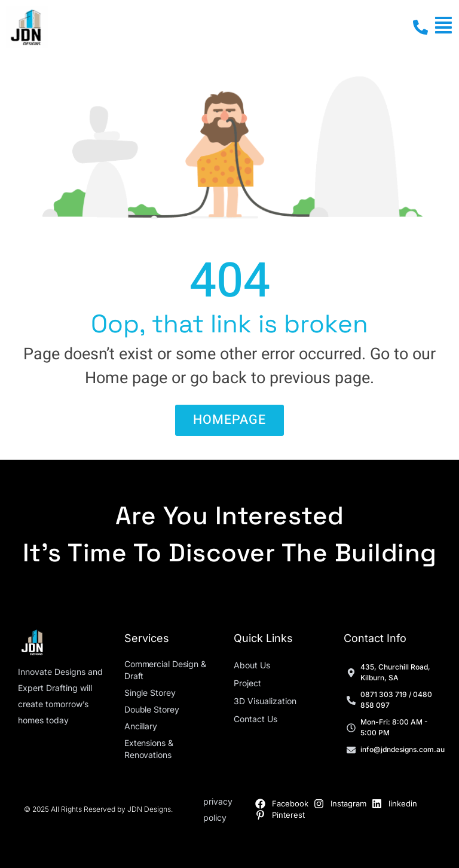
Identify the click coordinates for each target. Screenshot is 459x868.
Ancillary (141, 726)
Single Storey (150, 693)
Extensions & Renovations (149, 749)
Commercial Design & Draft (165, 670)
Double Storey (152, 709)
